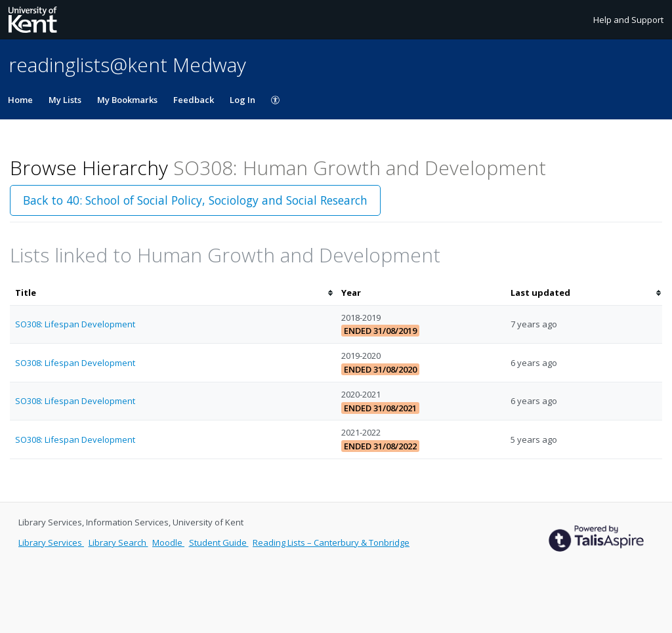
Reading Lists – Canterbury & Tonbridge (331, 542)
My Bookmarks (127, 100)
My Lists (65, 100)
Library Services (51, 542)
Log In (242, 100)
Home (20, 100)
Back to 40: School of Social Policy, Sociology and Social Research (195, 200)
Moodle (168, 542)
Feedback (194, 100)
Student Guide (219, 542)
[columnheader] (173, 293)
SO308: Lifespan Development (75, 324)
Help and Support (628, 20)
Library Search (118, 542)
